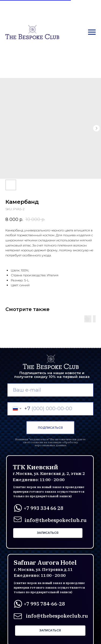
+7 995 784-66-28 (44, 604)
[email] (50, 390)
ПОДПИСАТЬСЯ (50, 428)
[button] (48, 533)
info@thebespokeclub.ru (57, 616)
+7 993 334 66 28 (43, 508)
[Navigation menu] (92, 32)
